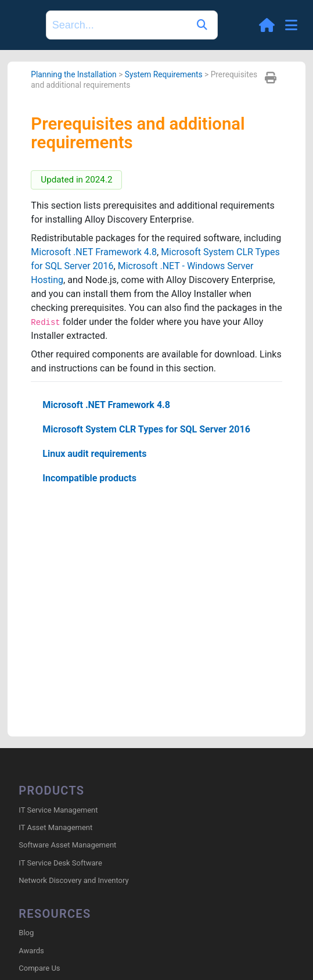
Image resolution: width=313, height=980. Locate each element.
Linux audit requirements (94, 454)
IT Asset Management (55, 827)
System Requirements (164, 74)
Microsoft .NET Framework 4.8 (94, 252)
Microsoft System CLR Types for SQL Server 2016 (146, 429)
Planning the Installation (73, 74)
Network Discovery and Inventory (73, 880)
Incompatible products (89, 478)
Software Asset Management (67, 845)
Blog (26, 933)
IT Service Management (58, 810)
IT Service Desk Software (60, 863)
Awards (31, 951)
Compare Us (39, 968)
